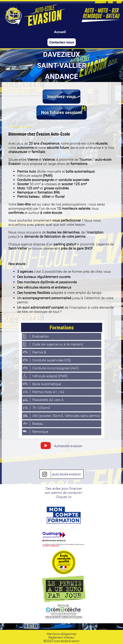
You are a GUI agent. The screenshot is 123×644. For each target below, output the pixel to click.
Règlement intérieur (61, 637)
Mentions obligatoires (61, 634)
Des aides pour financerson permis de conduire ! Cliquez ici (64, 493)
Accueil (60, 32)
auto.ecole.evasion (61, 474)
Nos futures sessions (62, 112)
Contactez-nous (62, 42)
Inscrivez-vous (61, 97)
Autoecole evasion (61, 446)
